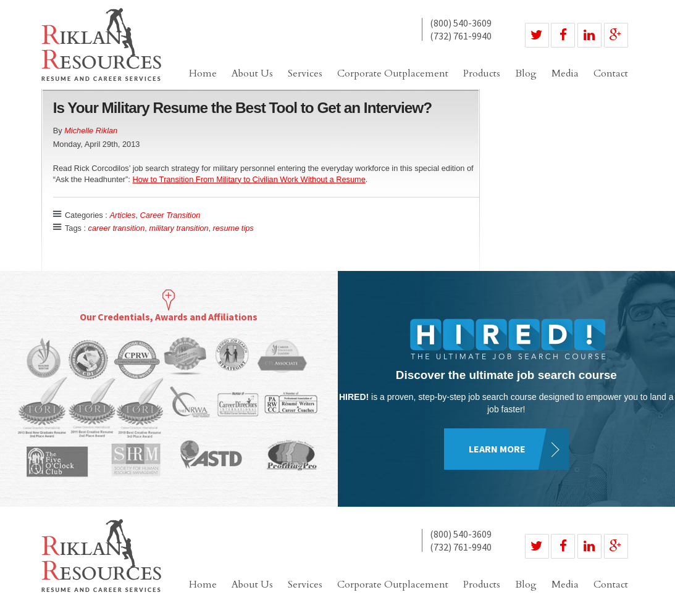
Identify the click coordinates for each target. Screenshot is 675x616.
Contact (611, 73)
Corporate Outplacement (393, 73)
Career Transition (170, 215)
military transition (178, 228)
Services (305, 73)
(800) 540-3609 (461, 23)
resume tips (233, 228)
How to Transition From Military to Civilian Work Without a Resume (249, 179)
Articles (122, 215)
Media (565, 73)
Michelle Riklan (91, 131)
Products (482, 73)
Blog (526, 73)
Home (203, 73)
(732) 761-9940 (461, 36)
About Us (252, 73)
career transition (117, 228)
